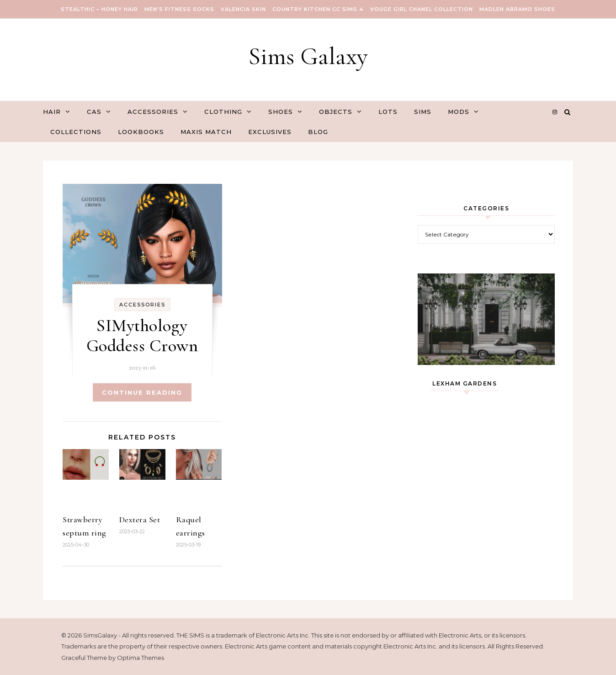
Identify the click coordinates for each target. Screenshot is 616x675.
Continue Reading (142, 392)
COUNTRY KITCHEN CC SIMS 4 (318, 9)
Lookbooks (141, 132)
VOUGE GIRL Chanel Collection (422, 9)
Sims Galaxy (308, 56)
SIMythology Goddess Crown (142, 336)
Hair (52, 112)
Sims (423, 112)
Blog (318, 132)
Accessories (153, 112)
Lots (388, 112)
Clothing (223, 112)
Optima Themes (141, 658)
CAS (94, 112)
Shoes (281, 112)
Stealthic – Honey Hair (99, 9)
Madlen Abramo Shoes (517, 9)
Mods (459, 112)
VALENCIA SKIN (243, 9)
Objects (336, 112)
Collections (76, 132)
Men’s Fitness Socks (179, 9)
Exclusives (270, 132)
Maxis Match (206, 132)
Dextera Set (140, 520)
